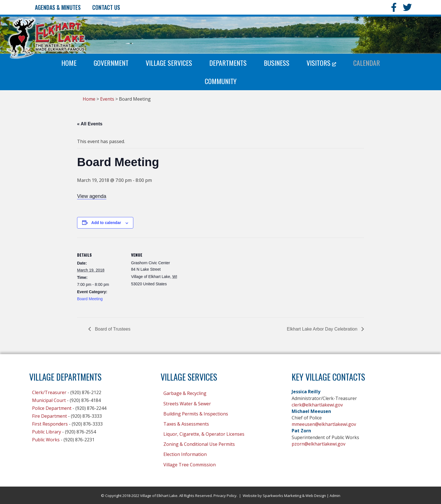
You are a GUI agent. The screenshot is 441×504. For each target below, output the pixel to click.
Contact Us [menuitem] (106, 7)
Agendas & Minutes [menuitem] (58, 7)
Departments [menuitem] (228, 63)
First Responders (50, 424)
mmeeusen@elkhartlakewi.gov (324, 424)
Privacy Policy (225, 496)
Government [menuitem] (111, 63)
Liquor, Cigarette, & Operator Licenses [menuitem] (204, 434)
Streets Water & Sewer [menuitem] (187, 404)
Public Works (46, 440)
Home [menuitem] (69, 63)
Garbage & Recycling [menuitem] (185, 393)
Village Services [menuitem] (169, 63)
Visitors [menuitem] (321, 63)
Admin (335, 496)
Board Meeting (90, 299)
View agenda (92, 196)
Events (107, 99)
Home (89, 99)
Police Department (52, 408)
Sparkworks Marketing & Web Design (294, 496)
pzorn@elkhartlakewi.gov (319, 444)
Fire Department (49, 416)
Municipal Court (49, 400)
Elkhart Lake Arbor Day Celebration (323, 329)
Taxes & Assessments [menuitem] (186, 424)
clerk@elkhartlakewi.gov (317, 405)
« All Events (90, 124)
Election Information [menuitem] (185, 454)
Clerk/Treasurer (49, 392)
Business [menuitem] (277, 63)
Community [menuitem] (221, 81)
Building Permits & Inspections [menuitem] (196, 414)
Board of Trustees (112, 329)
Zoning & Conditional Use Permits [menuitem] (199, 444)
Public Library (47, 432)
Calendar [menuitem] (367, 63)
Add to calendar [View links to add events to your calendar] (106, 223)
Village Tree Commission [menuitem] (190, 465)
